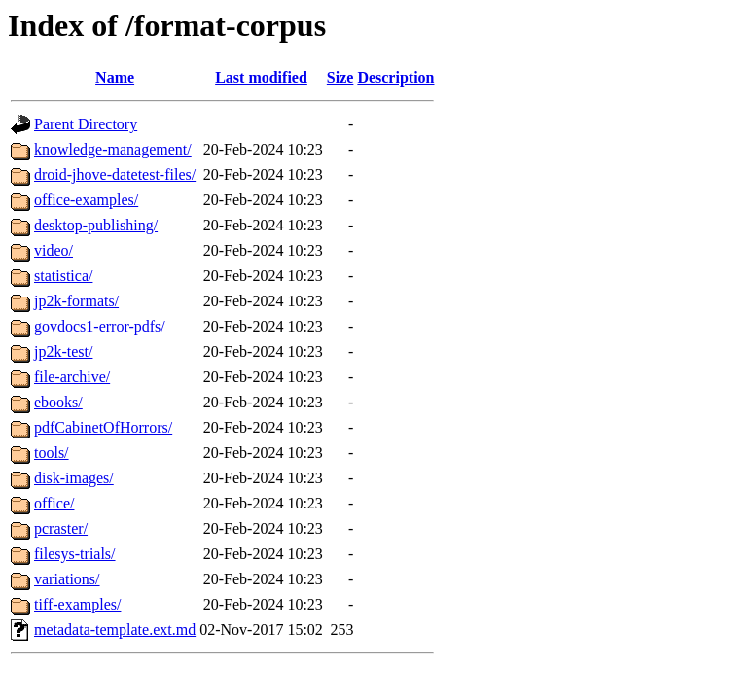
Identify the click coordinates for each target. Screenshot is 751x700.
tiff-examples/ (77, 604)
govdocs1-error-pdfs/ (100, 326)
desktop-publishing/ (96, 225)
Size (340, 77)
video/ (54, 250)
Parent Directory (86, 124)
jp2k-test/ (63, 351)
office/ (54, 503)
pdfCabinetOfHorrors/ (103, 427)
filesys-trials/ (75, 554)
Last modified (261, 77)
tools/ (52, 453)
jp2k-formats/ (76, 301)
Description (395, 77)
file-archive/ (72, 377)
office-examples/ (86, 200)
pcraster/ (61, 528)
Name (115, 77)
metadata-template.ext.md (115, 630)
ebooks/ (58, 402)
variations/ (67, 579)
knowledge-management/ (113, 149)
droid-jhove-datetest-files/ (115, 175)
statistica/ (63, 276)
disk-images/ (74, 478)
